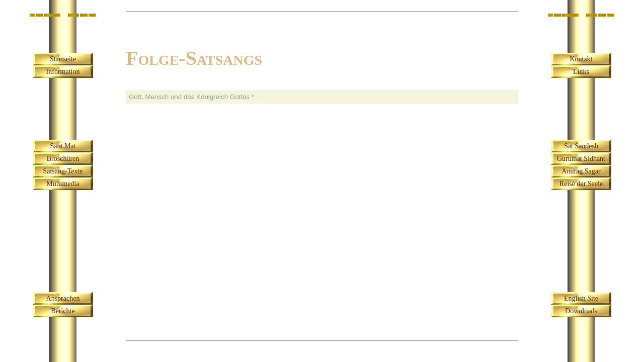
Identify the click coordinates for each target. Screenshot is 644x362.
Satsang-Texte (63, 171)
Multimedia (63, 184)
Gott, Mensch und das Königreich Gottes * (191, 97)
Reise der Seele (581, 184)
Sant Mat (63, 146)
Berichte (63, 311)
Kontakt (581, 59)
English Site (581, 298)
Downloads (581, 311)
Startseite (63, 59)
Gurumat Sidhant (581, 159)
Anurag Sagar (581, 171)
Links (581, 72)
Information (63, 72)
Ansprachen (63, 298)
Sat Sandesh (581, 146)
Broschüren (63, 159)
